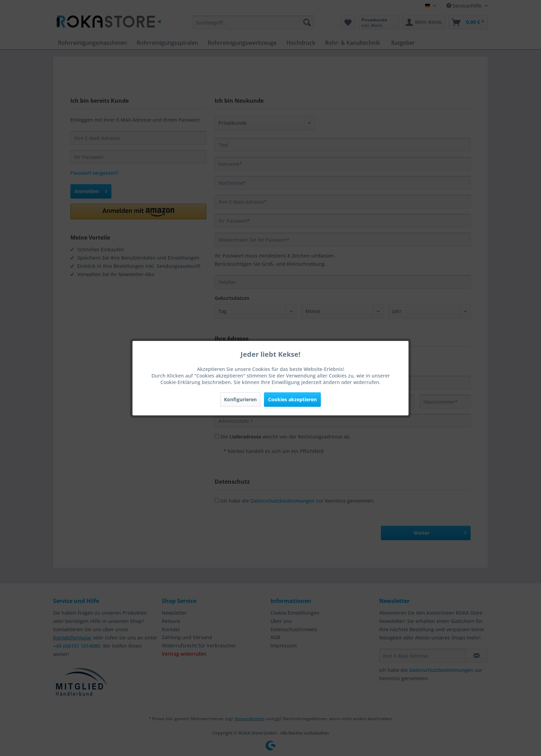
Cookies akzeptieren (292, 399)
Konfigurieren (240, 399)
